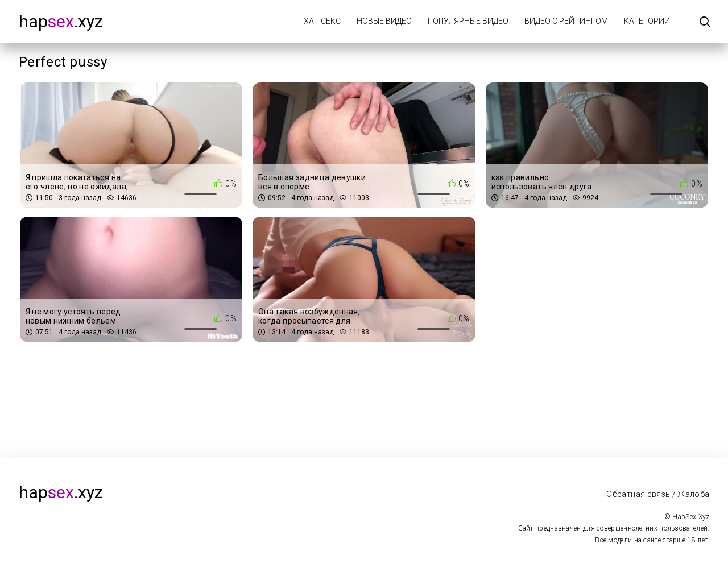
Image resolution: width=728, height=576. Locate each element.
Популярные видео (468, 21)
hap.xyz (61, 21)
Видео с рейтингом (566, 21)
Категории (647, 21)
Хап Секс (322, 21)
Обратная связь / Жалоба (658, 494)
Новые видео (384, 21)
